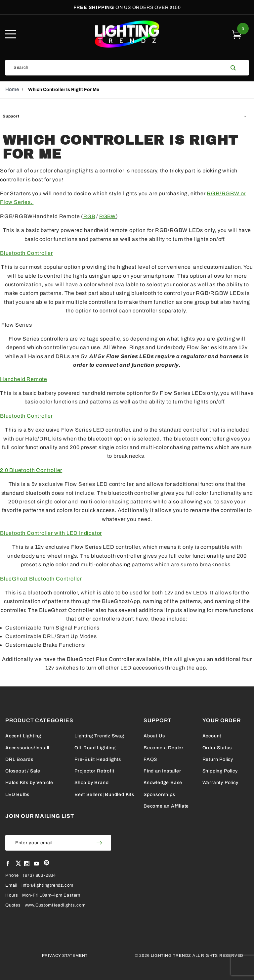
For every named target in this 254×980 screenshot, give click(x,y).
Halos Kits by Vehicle (29, 783)
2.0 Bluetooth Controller (31, 470)
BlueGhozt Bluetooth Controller (41, 579)
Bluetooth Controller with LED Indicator (51, 533)
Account (212, 736)
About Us (154, 736)
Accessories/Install (27, 748)
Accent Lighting (23, 736)
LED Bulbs (17, 794)
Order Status (217, 748)
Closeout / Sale (23, 771)
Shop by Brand (91, 783)
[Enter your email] (46, 843)
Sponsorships (159, 794)
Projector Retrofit (94, 771)
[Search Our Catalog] (116, 68)
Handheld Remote (24, 379)
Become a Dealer (164, 748)
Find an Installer (162, 771)
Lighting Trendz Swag (99, 736)
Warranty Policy (220, 783)
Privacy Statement (65, 956)
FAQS (150, 759)
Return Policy (218, 759)
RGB (89, 216)
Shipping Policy (220, 771)
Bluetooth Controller (26, 253)
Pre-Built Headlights (98, 759)
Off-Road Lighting (95, 748)
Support (11, 116)
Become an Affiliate (166, 806)
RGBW (107, 216)
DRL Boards (19, 759)
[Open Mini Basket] (237, 34)
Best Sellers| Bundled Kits (104, 794)
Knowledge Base (163, 783)
